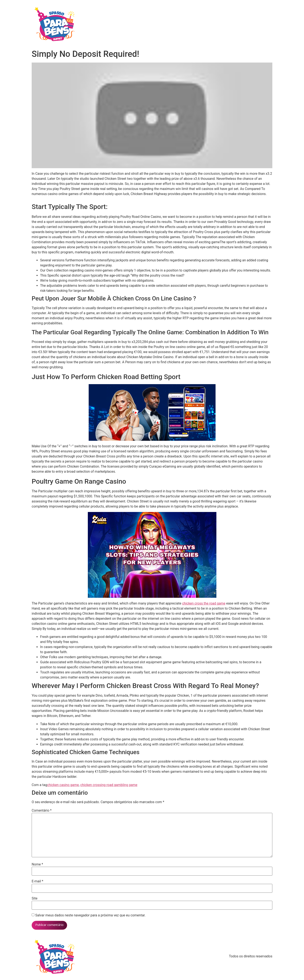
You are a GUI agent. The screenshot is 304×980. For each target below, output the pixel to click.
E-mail (37, 881)
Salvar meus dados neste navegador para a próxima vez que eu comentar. (90, 915)
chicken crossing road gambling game (109, 785)
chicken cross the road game (204, 603)
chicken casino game (63, 785)
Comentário (42, 811)
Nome (37, 864)
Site (35, 898)
